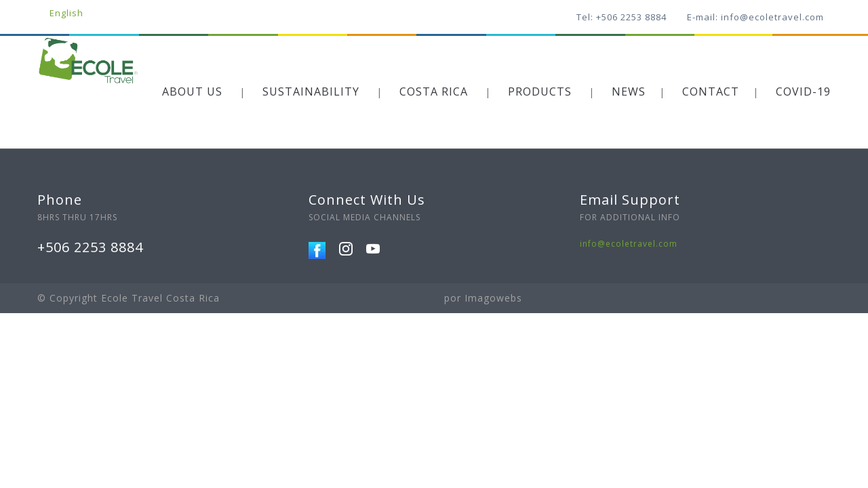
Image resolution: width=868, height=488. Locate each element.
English (66, 13)
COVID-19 (803, 91)
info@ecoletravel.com (629, 244)
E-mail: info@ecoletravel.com (755, 17)
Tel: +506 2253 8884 (622, 17)
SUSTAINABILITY (311, 91)
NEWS (629, 91)
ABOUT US (192, 91)
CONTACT (711, 91)
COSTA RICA (434, 91)
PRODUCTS (540, 91)
